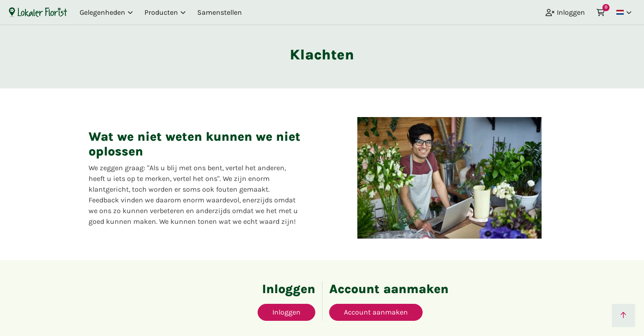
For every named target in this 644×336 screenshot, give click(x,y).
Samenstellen (220, 12)
